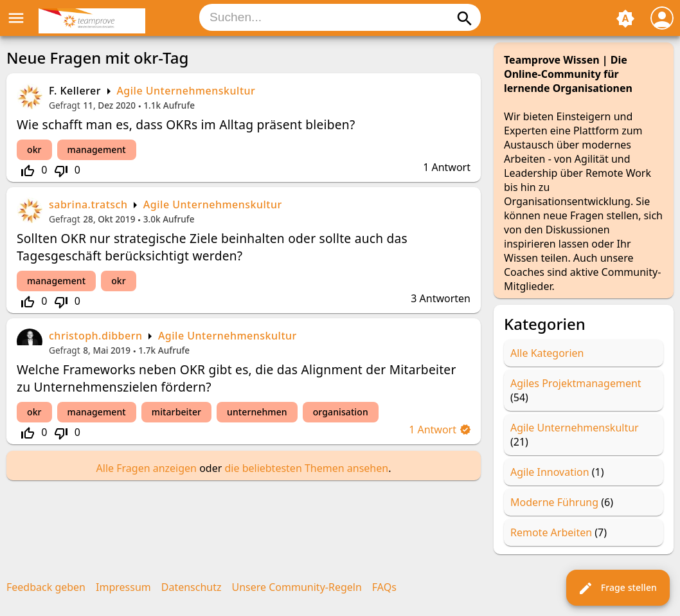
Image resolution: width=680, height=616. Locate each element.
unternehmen (257, 412)
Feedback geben (46, 587)
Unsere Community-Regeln (297, 587)
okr (34, 149)
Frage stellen (617, 588)
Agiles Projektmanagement (576, 383)
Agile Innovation (550, 472)
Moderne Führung (554, 502)
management (97, 149)
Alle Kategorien (547, 353)
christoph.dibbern (96, 336)
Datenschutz (192, 587)
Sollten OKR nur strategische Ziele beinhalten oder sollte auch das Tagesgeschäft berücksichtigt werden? (212, 247)
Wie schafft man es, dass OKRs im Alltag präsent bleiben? (186, 124)
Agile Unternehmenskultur (186, 91)
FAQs (384, 587)
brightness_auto (625, 19)
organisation (341, 412)
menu (16, 18)
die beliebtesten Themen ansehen (306, 468)
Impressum (123, 587)
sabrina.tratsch (88, 204)
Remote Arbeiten (551, 532)
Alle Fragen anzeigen (147, 468)
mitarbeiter (176, 412)
